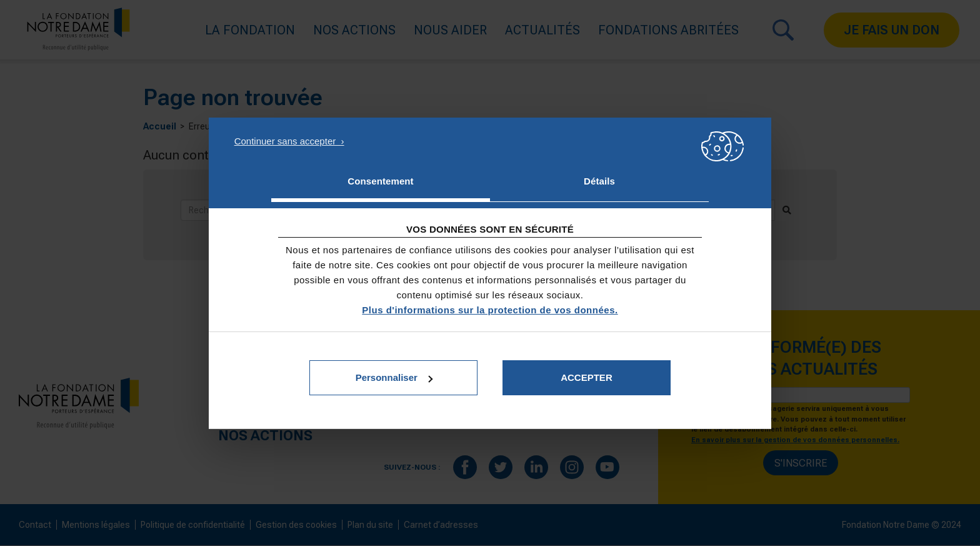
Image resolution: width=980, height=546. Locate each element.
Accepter (587, 377)
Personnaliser (394, 377)
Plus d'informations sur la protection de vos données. (490, 310)
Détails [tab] (599, 181)
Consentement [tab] (380, 181)
